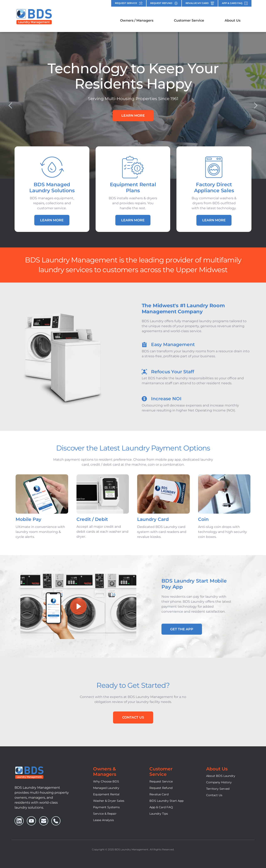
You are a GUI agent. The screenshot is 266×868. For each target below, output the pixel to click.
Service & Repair (105, 814)
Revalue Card (159, 794)
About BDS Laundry (221, 776)
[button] (78, 606)
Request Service (161, 781)
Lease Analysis (103, 820)
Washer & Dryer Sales (109, 801)
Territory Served (218, 789)
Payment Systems (106, 807)
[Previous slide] (11, 105)
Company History (219, 782)
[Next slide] (255, 105)
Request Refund (161, 788)
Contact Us (214, 795)
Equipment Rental (106, 794)
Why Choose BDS (106, 781)
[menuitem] (137, 21)
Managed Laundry (106, 788)
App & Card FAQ (161, 807)
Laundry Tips (159, 814)
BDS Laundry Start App (166, 801)
